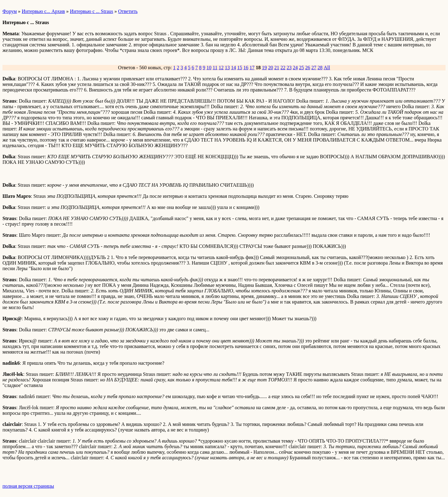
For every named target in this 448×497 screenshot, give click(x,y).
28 (320, 68)
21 (277, 68)
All (327, 68)
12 (221, 68)
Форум (10, 11)
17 (252, 68)
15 (240, 68)
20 (271, 68)
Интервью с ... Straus (91, 11)
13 (227, 68)
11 (215, 68)
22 (283, 68)
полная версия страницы (28, 486)
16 (246, 68)
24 (295, 68)
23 (289, 68)
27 (314, 68)
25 (302, 68)
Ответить (128, 11)
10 (209, 68)
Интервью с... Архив (43, 11)
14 (234, 68)
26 (308, 68)
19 (264, 68)
